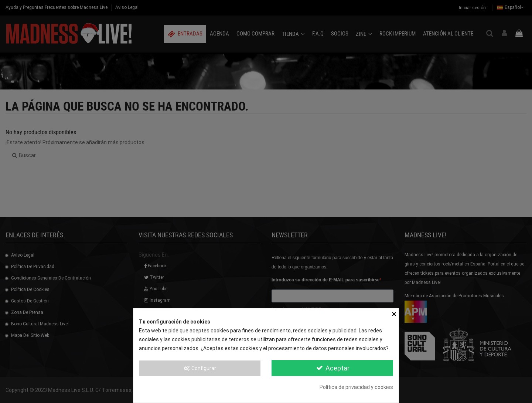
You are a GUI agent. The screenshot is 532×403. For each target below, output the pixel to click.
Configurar (200, 368)
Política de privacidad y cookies (356, 387)
